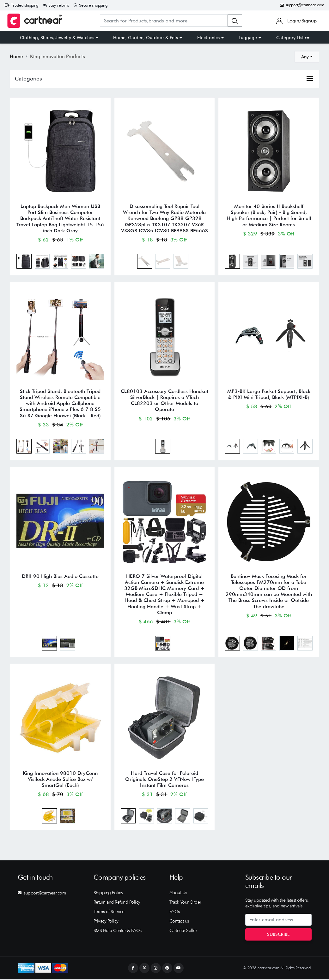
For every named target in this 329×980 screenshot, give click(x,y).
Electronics (208, 38)
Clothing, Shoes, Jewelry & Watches (57, 38)
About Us (178, 893)
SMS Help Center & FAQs (118, 931)
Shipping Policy (108, 893)
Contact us (179, 922)
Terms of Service (109, 912)
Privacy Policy (106, 922)
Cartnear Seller (183, 931)
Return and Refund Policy (117, 903)
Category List (293, 38)
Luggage (248, 38)
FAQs (175, 912)
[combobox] (307, 57)
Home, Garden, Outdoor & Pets (146, 38)
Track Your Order (185, 903)
